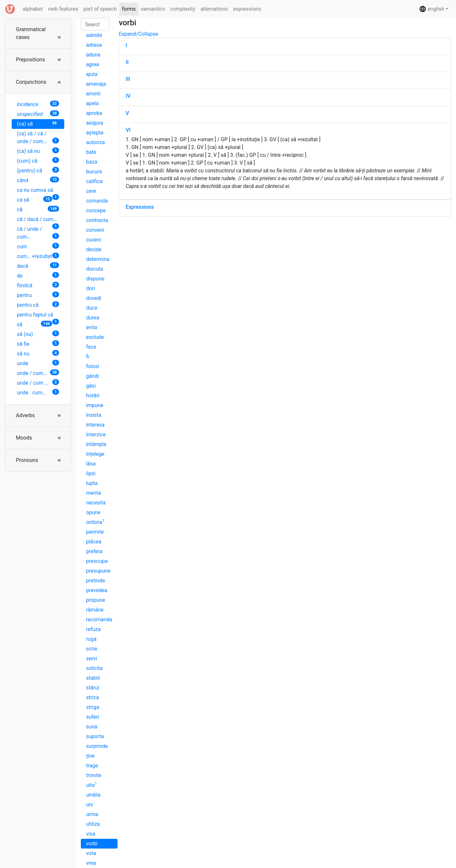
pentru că (38, 305)
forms (129, 9)
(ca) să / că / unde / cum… (38, 137)
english (432, 9)
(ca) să (38, 124)
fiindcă (38, 285)
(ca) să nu (38, 151)
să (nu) (38, 334)
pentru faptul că (38, 316)
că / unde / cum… (38, 233)
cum (38, 246)
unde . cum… (38, 392)
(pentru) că (38, 170)
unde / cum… (38, 373)
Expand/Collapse (138, 34)
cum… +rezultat (38, 256)
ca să (35, 199)
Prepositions (30, 60)
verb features (63, 9)
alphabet (34, 8)
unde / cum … (38, 383)
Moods (24, 438)
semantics (153, 9)
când (38, 180)
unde (38, 363)
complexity (183, 9)
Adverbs (25, 415)
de (38, 275)
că (38, 209)
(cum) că (38, 161)
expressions (247, 9)
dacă (38, 266)
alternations (214, 9)
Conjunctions (31, 82)
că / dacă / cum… (38, 220)
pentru (38, 295)
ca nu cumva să (38, 191)
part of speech (100, 9)
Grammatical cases (31, 33)
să (35, 324)
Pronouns (27, 460)
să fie (38, 344)
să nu (38, 353)
